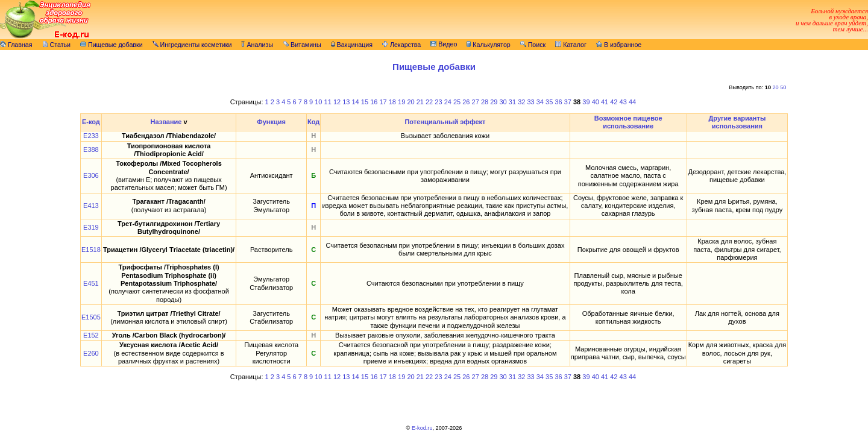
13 (346, 102)
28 (485, 102)
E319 (91, 227)
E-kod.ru (422, 428)
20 (776, 87)
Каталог (571, 45)
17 (383, 102)
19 (401, 102)
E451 (91, 283)
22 (429, 102)
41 (605, 102)
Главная (16, 45)
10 (318, 102)
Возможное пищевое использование (628, 122)
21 (420, 102)
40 (596, 102)
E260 (91, 353)
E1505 (91, 317)
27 (476, 102)
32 (521, 102)
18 (392, 102)
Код (313, 122)
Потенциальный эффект (445, 122)
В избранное (619, 45)
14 (356, 102)
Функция (271, 122)
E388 (91, 149)
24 (448, 102)
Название (166, 122)
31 (512, 102)
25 (457, 102)
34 (540, 102)
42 (614, 102)
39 (586, 102)
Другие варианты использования (737, 122)
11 (328, 102)
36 (558, 102)
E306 (91, 175)
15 (365, 102)
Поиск (533, 45)
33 (530, 102)
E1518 (91, 250)
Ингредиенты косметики (192, 45)
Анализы (257, 45)
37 (568, 102)
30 (503, 102)
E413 (91, 206)
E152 (91, 335)
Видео (444, 44)
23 (438, 102)
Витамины (302, 45)
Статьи (57, 45)
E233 (91, 136)
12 (337, 102)
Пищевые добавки (112, 45)
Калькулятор (488, 45)
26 (466, 102)
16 (374, 102)
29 (494, 102)
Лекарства (401, 45)
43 (623, 102)
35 (549, 102)
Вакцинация (352, 45)
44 (632, 102)
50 (783, 87)
